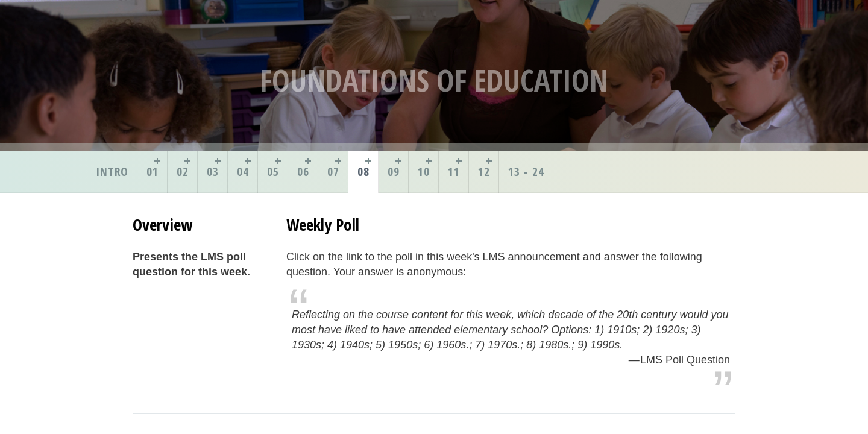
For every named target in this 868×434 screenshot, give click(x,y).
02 (183, 171)
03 (213, 171)
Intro (112, 171)
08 (363, 171)
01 (153, 171)
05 (273, 171)
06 (303, 171)
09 (394, 171)
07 (333, 171)
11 (454, 171)
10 (424, 171)
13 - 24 (526, 171)
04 (243, 171)
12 (484, 171)
